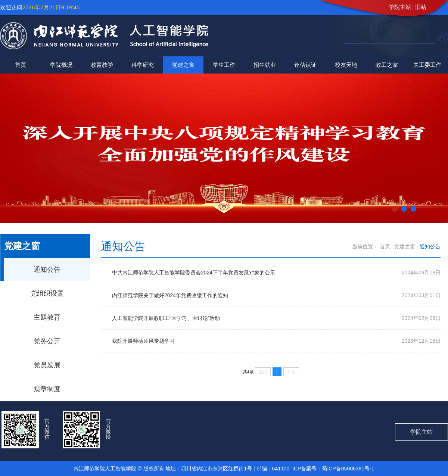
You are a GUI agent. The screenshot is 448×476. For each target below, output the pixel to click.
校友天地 (346, 65)
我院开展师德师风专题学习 (143, 341)
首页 (21, 65)
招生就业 (265, 65)
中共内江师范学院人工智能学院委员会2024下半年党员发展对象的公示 (194, 273)
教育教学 (102, 65)
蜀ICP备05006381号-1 (348, 469)
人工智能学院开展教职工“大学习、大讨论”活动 (166, 318)
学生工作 (224, 65)
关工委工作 (427, 65)
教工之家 (387, 65)
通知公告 (47, 270)
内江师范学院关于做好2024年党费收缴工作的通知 (170, 295)
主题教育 (47, 317)
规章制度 (47, 389)
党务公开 (47, 341)
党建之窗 (183, 65)
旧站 (421, 7)
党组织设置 (47, 293)
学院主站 (400, 7)
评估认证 (305, 65)
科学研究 (143, 65)
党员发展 (47, 365)
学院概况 (61, 65)
